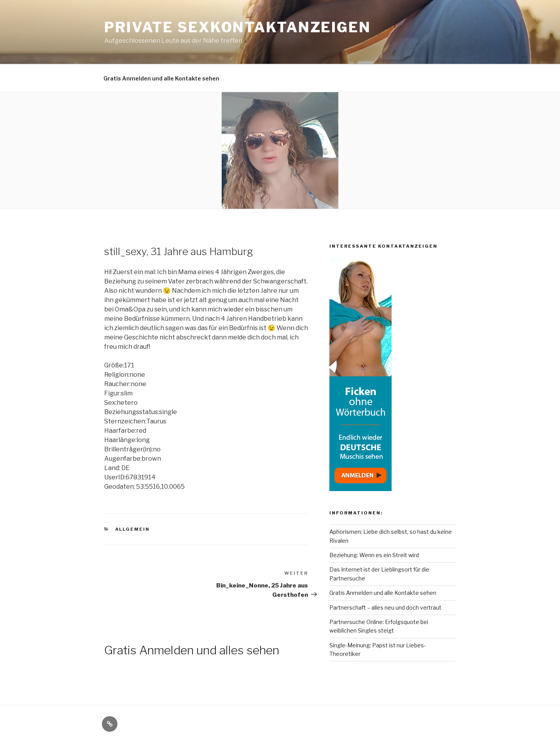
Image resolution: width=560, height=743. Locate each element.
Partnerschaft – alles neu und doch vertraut (385, 608)
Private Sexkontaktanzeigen (238, 27)
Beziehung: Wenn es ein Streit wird (374, 555)
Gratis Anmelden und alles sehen (192, 650)
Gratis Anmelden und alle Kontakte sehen (161, 78)
